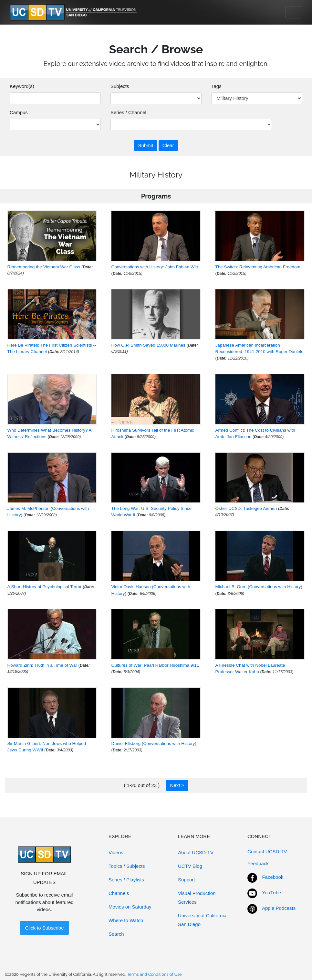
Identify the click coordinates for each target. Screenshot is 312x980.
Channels (119, 893)
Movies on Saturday (130, 907)
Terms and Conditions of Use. (155, 974)
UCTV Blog (190, 866)
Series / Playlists (126, 880)
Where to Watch (126, 920)
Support (187, 880)
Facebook (273, 877)
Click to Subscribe (44, 928)
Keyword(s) (22, 86)
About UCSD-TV (196, 852)
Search (116, 934)
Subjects (120, 86)
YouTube (271, 893)
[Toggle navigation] (294, 12)
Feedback (258, 863)
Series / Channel (128, 112)
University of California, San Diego (203, 920)
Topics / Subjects (127, 866)
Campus (19, 112)
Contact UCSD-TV (267, 851)
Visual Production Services (197, 898)
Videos (116, 852)
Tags (216, 86)
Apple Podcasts (279, 908)
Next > (177, 785)
